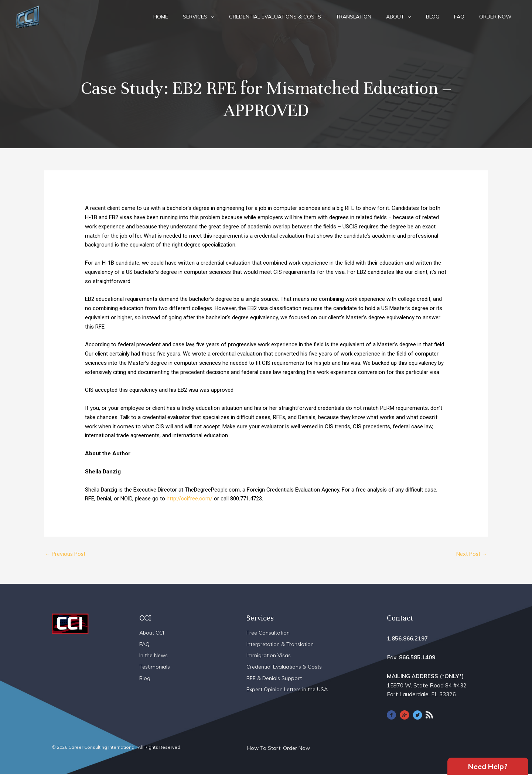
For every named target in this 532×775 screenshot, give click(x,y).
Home (161, 17)
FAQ (459, 17)
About (395, 17)
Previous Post (67, 554)
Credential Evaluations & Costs (275, 17)
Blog (433, 17)
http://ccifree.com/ (190, 499)
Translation (354, 17)
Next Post (470, 554)
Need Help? (488, 765)
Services (195, 17)
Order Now (495, 17)
